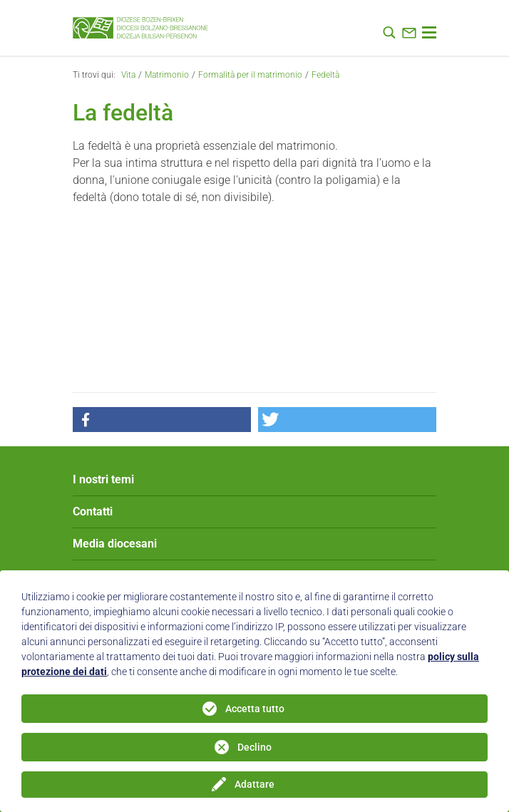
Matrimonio (167, 75)
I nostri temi (103, 479)
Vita (128, 75)
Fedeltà (325, 75)
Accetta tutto (255, 709)
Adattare (254, 784)
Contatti (93, 512)
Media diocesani (115, 544)
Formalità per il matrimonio (250, 75)
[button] (162, 420)
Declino (254, 747)
